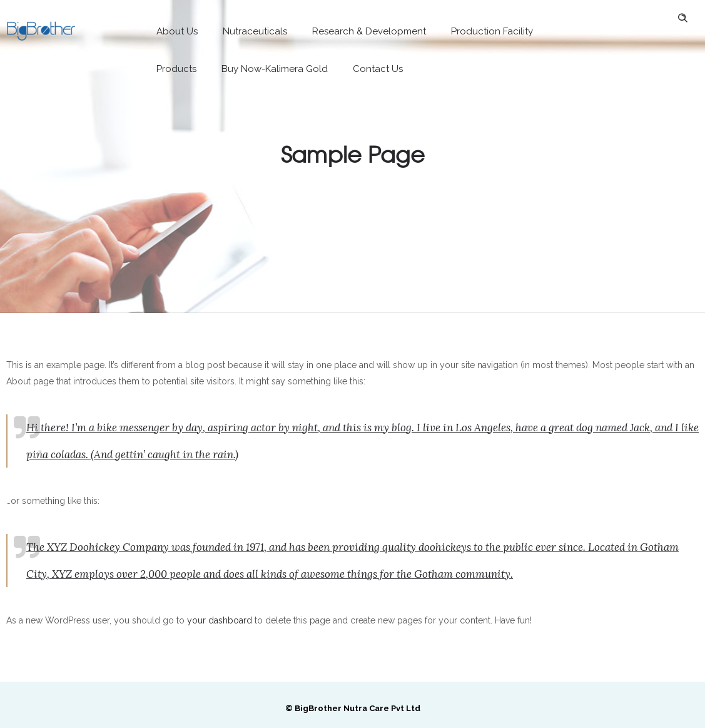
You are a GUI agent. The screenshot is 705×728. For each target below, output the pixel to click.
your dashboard (220, 620)
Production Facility (492, 31)
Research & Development (369, 31)
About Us (177, 31)
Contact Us (378, 69)
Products (176, 69)
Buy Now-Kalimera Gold (275, 69)
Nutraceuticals (255, 31)
